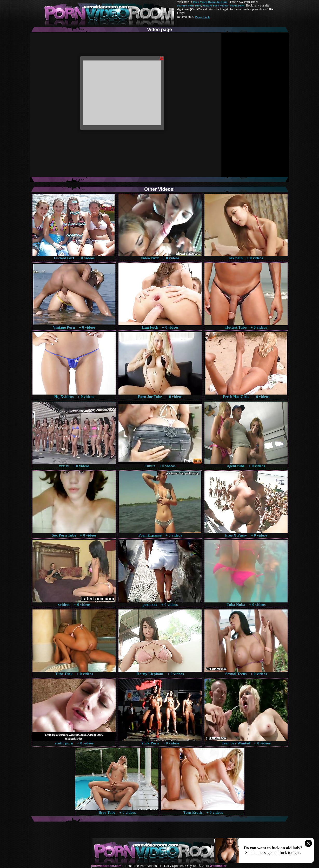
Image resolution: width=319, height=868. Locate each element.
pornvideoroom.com (106, 866)
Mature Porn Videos (216, 5)
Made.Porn (237, 5)
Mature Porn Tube (189, 5)
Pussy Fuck (202, 17)
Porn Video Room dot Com (210, 2)
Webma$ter (218, 866)
